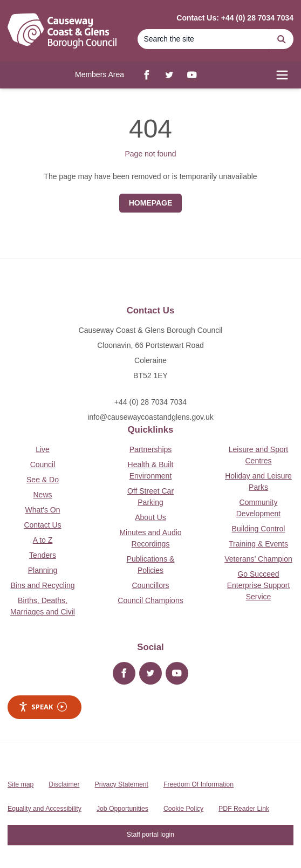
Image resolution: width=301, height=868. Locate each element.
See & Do (43, 480)
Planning (43, 570)
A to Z (43, 540)
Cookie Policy (183, 809)
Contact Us (42, 525)
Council (43, 464)
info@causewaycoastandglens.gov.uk (150, 417)
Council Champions (150, 600)
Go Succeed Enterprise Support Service (259, 585)
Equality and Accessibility (45, 809)
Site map (20, 784)
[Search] (203, 39)
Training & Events (258, 544)
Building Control (259, 529)
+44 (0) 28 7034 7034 (150, 402)
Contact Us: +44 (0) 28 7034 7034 (235, 18)
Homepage (151, 203)
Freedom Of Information (199, 784)
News (42, 495)
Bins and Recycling (42, 585)
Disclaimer (64, 784)
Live (43, 449)
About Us (150, 517)
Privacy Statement (122, 784)
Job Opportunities (122, 809)
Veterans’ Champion (258, 559)
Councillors (150, 585)
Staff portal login (150, 835)
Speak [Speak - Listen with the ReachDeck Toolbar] (43, 707)
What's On (43, 510)
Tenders (43, 555)
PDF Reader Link (244, 809)
